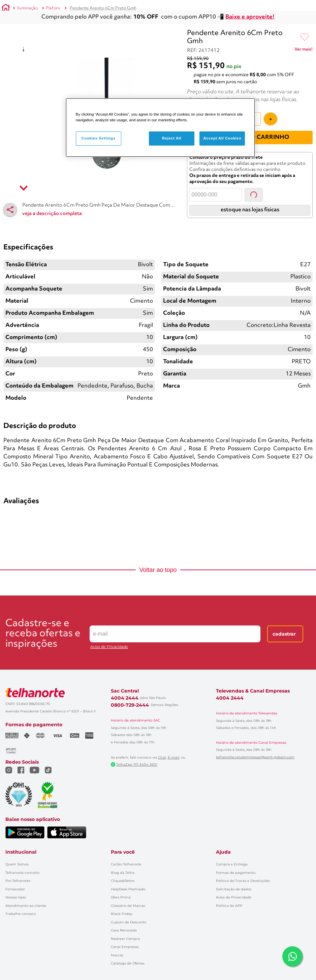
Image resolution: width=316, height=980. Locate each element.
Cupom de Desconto (129, 914)
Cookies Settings (98, 138)
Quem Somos (17, 856)
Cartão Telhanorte (126, 856)
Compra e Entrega (232, 856)
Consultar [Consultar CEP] (254, 187)
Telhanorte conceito (22, 865)
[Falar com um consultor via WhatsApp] (292, 956)
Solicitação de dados (234, 881)
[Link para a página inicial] (6, 8)
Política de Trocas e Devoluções (243, 873)
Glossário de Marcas (128, 898)
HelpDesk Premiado (128, 881)
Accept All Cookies (222, 138)
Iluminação (27, 8)
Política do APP (229, 898)
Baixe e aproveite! (250, 17)
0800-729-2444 (130, 697)
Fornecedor (15, 881)
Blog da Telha (123, 865)
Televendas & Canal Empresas (253, 683)
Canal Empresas (125, 939)
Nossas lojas (16, 889)
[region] (161, 128)
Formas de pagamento (236, 865)
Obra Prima (121, 889)
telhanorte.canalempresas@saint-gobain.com (255, 749)
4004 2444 (125, 690)
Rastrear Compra (125, 931)
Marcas (117, 947)
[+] (271, 111)
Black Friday (121, 906)
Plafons (53, 8)
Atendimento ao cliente (26, 898)
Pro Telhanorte (18, 873)
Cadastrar (284, 626)
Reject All (172, 138)
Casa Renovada (124, 922)
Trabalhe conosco (21, 906)
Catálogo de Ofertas (128, 955)
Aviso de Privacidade (109, 639)
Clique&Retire (123, 873)
